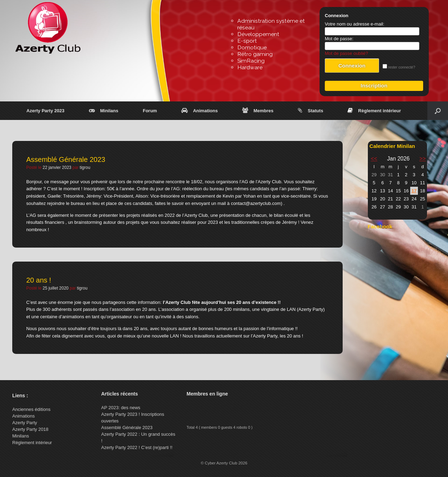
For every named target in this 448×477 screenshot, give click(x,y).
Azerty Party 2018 (30, 429)
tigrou (85, 168)
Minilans (104, 111)
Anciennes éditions (31, 409)
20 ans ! (39, 280)
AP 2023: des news (121, 408)
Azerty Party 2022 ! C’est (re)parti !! (137, 447)
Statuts (310, 111)
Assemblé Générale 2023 (66, 159)
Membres (258, 111)
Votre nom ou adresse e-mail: (355, 24)
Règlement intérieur (374, 111)
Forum (150, 111)
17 (414, 191)
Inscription (374, 86)
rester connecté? (399, 67)
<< (374, 159)
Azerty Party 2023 (45, 111)
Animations (199, 111)
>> (422, 159)
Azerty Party (25, 423)
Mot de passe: (339, 39)
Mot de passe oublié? (346, 53)
